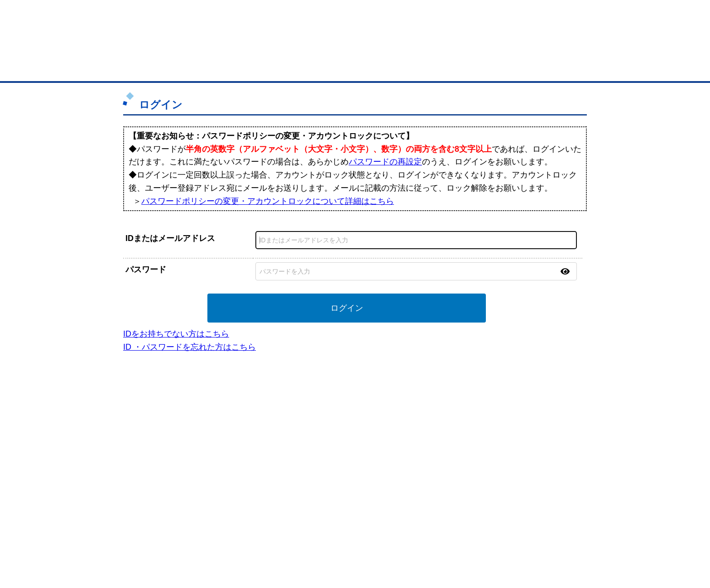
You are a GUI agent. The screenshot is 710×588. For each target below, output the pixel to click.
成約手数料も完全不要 (284, 49)
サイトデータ (321, 533)
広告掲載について (205, 533)
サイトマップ (265, 533)
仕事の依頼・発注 (145, 451)
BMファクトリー (253, 460)
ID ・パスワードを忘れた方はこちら (189, 347)
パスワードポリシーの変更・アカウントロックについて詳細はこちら (268, 201)
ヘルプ (367, 533)
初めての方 (146, 533)
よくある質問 (516, 439)
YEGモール (439, 463)
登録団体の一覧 (331, 428)
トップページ (152, 67)
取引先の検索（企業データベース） (288, 68)
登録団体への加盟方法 (339, 439)
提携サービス (249, 472)
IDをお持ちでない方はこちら (176, 334)
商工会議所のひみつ (450, 439)
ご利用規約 (471, 533)
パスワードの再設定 (385, 162)
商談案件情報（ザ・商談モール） (164, 463)
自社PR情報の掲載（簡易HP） (161, 475)
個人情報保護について (535, 533)
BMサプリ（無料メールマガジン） (165, 487)
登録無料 (166, 49)
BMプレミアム (250, 428)
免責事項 (144, 547)
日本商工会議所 (445, 428)
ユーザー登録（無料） (150, 428)
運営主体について (521, 451)
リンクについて (416, 533)
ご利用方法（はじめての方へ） (537, 428)
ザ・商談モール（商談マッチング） (423, 68)
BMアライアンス (253, 484)
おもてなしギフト (447, 451)
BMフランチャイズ (256, 496)
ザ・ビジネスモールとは (469, 15)
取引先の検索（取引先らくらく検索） (169, 439)
